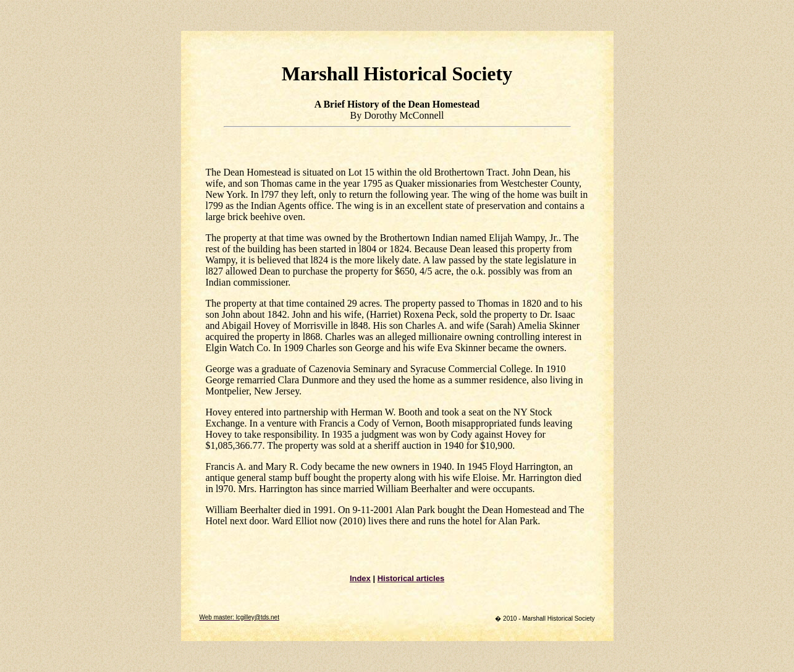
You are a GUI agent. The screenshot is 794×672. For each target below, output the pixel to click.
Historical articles (411, 578)
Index (360, 578)
